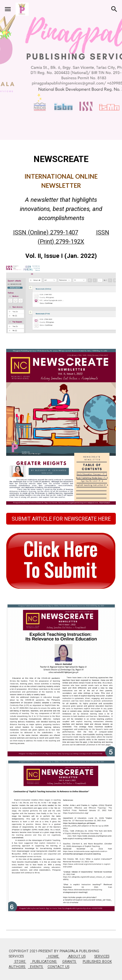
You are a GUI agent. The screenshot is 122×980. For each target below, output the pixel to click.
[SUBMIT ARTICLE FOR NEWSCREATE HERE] (61, 519)
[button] (8, 9)
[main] (61, 207)
